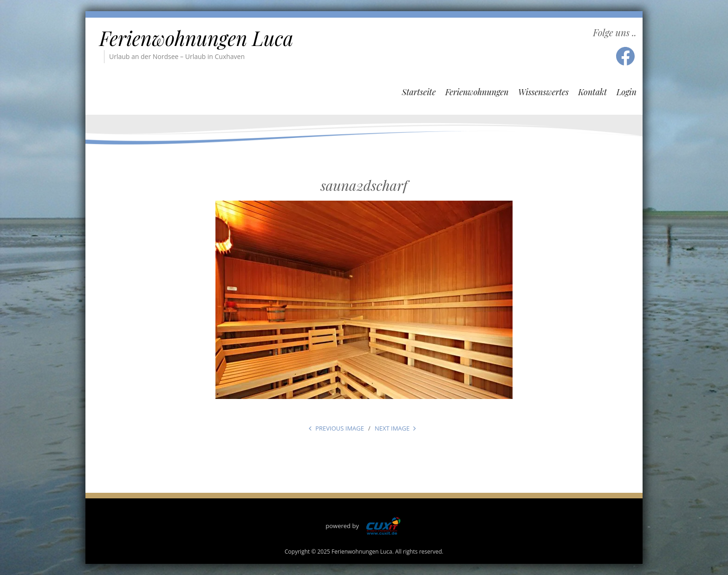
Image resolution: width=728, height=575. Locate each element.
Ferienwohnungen (477, 92)
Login (627, 92)
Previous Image (340, 428)
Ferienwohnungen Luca (196, 38)
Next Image (392, 428)
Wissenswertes (543, 92)
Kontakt (592, 92)
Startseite (419, 92)
